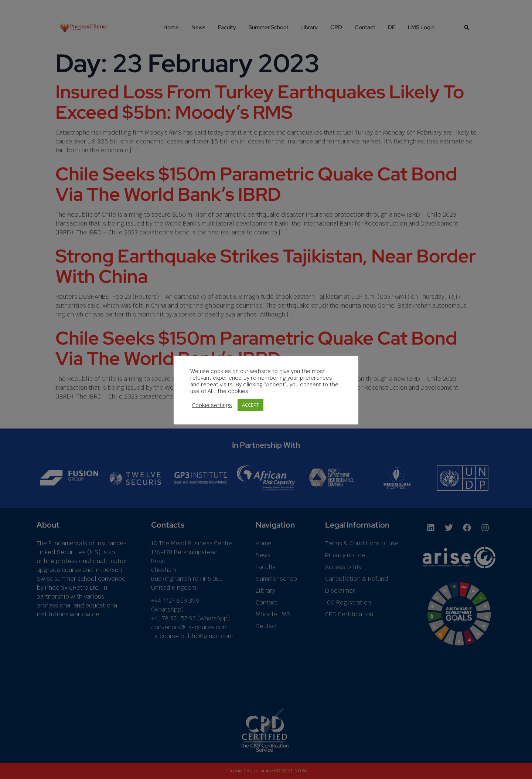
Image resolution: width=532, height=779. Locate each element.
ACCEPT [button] (250, 405)
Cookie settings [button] (212, 405)
